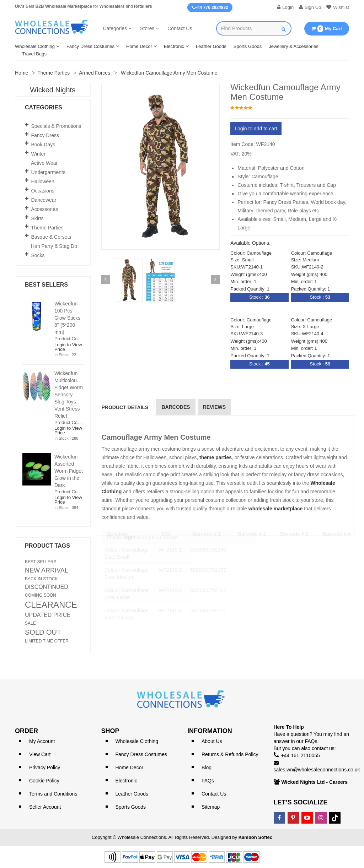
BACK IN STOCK (41, 579)
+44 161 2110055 (301, 755)
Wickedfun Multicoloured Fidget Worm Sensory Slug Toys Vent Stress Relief (69, 395)
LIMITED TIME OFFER (47, 641)
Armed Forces (95, 73)
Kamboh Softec (255, 837)
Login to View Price (68, 347)
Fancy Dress (45, 135)
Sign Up (310, 7)
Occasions (43, 191)
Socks (38, 255)
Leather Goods (211, 46)
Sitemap (211, 807)
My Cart (327, 29)
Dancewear (44, 200)
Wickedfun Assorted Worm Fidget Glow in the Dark (69, 471)
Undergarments (49, 172)
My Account (42, 741)
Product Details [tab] (125, 407)
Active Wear (44, 163)
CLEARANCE (51, 605)
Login (285, 7)
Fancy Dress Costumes (90, 46)
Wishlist (338, 7)
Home (22, 73)
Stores (147, 28)
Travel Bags (34, 54)
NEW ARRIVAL (47, 570)
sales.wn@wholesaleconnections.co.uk (317, 770)
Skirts (38, 218)
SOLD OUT (43, 632)
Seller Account (45, 807)
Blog (207, 767)
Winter (38, 154)
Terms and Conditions (53, 794)
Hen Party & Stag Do (54, 246)
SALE (30, 623)
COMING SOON (41, 595)
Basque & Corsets (51, 237)
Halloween (43, 181)
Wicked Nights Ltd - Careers (315, 782)
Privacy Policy (45, 767)
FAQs (208, 781)
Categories (115, 28)
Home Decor (139, 46)
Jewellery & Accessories (293, 46)
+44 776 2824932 (210, 7)
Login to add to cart (256, 129)
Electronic (174, 46)
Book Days (43, 145)
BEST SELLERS (41, 562)
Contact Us (180, 28)
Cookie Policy (44, 781)
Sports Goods (248, 46)
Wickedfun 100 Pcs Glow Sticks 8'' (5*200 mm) (67, 318)
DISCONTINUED (47, 587)
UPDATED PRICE (48, 615)
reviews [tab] (215, 407)
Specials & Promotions (56, 126)
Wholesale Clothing (35, 46)
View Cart (40, 754)
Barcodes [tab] (176, 407)
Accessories (45, 209)
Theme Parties (53, 73)
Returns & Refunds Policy (230, 754)
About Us (212, 741)
